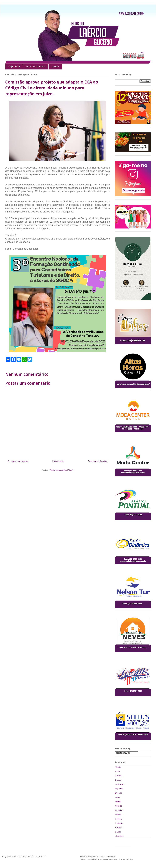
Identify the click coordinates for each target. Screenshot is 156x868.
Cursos (118, 780)
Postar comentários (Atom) (61, 470)
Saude (118, 832)
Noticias (119, 806)
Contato (55, 67)
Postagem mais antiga (98, 461)
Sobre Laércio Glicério (36, 67)
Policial (118, 814)
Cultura (118, 776)
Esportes (119, 789)
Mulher (118, 802)
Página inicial (14, 67)
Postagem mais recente (18, 461)
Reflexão (119, 823)
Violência (119, 836)
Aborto (118, 767)
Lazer (118, 797)
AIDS (117, 771)
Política (118, 819)
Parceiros (119, 810)
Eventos (119, 793)
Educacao (119, 784)
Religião (119, 827)
